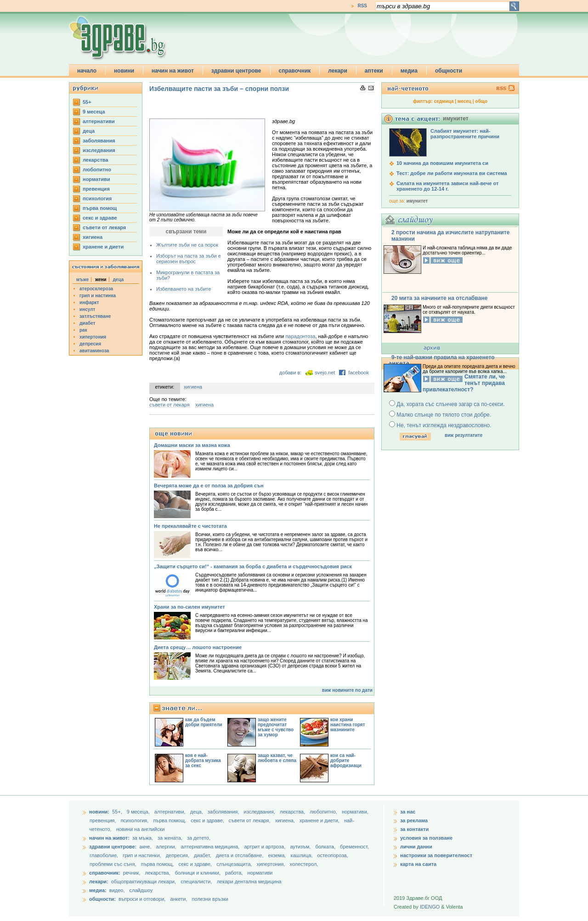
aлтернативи (99, 121)
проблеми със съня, (114, 864)
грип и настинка (98, 296)
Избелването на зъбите (184, 289)
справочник (295, 71)
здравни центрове (236, 71)
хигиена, (286, 820)
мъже (82, 280)
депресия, (178, 855)
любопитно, (324, 812)
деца (89, 131)
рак (83, 330)
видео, (117, 890)
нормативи (96, 179)
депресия (90, 344)
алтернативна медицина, (211, 847)
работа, (234, 873)
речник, (132, 873)
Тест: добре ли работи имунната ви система (452, 173)
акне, (146, 847)
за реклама (414, 820)
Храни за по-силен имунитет (189, 607)
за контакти (414, 829)
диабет (88, 323)
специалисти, (196, 881)
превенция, (104, 820)
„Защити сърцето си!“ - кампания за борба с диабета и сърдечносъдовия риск (253, 566)
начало (87, 71)
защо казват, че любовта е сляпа (277, 758)
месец (464, 101)
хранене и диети (103, 247)
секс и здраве (100, 218)
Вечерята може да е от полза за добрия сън (209, 486)
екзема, (278, 855)
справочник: (105, 873)
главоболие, (105, 855)
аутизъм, (301, 847)
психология (97, 198)
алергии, (167, 847)
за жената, (170, 838)
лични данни (416, 847)
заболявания (99, 141)
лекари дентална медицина (249, 881)
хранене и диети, (320, 820)
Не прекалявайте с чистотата (190, 526)
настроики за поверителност (436, 855)
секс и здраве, (208, 820)
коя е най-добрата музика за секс (203, 760)
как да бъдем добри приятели (204, 722)
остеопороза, (333, 855)
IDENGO (430, 907)
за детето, (199, 838)
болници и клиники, (198, 873)
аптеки (374, 71)
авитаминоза (94, 351)
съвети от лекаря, (250, 820)
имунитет (417, 201)
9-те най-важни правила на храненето (443, 357)
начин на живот (173, 71)
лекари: (99, 881)
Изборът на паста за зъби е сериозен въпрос (189, 259)
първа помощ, (170, 820)
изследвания (99, 150)
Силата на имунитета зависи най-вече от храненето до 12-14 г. (447, 186)
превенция (96, 189)
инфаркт (89, 302)
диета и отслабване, (240, 855)
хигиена (93, 237)
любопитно (97, 170)
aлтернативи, (171, 812)
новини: (99, 812)
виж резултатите (464, 435)
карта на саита (418, 864)
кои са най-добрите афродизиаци (346, 760)
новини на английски (141, 829)
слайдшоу (141, 890)
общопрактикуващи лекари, (144, 881)
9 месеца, (139, 812)
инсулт (87, 309)
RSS (362, 6)
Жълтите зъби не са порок (187, 245)
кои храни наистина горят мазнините (348, 725)
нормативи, (355, 812)
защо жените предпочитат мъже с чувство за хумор (276, 727)
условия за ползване (426, 838)
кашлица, (302, 855)
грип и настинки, (143, 855)
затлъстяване (95, 316)
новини (124, 71)
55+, (118, 812)
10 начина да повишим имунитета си (442, 163)
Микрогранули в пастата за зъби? (188, 275)
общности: (102, 899)
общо (481, 101)
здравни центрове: (113, 847)
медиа (409, 71)
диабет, (203, 855)
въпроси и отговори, (142, 899)
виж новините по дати (347, 690)
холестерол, (304, 864)
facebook (359, 373)
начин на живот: (109, 838)
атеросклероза (96, 289)
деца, (197, 812)
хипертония (93, 337)
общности (449, 71)
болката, (326, 847)
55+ (87, 102)
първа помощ (100, 208)
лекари (338, 71)
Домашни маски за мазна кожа (192, 445)
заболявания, (224, 812)
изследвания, (260, 812)
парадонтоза (300, 336)
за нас (408, 812)
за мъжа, (143, 838)
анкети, (178, 899)
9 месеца (94, 112)
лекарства (96, 160)
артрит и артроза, (265, 847)
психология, (136, 820)
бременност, (354, 847)
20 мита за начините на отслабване (439, 298)
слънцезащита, (235, 864)
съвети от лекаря (104, 227)
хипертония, (272, 864)
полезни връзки (210, 899)
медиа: (98, 890)
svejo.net (325, 373)
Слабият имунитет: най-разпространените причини (465, 134)
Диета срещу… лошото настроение (198, 647)
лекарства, (293, 812)
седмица (444, 101)
